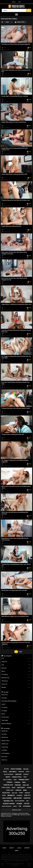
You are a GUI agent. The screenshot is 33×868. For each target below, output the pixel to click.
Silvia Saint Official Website (16, 701)
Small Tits (16, 662)
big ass (26, 769)
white (15, 806)
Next (21, 652)
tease (25, 777)
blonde (19, 804)
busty (8, 777)
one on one (18, 798)
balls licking (7, 780)
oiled (13, 788)
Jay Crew (16, 734)
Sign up (14, 2)
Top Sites (6, 692)
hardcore (27, 798)
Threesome (16, 681)
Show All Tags (16, 810)
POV (16, 658)
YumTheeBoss (16, 753)
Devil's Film (16, 695)
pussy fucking (16, 769)
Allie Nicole (16, 737)
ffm (20, 806)
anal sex (14, 793)
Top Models (7, 728)
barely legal (10, 790)
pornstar (21, 772)
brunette (11, 795)
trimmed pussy (24, 780)
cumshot (10, 782)
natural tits (8, 801)
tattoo (27, 804)
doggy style (17, 777)
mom (25, 790)
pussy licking (6, 788)
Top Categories (8, 656)
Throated (16, 698)
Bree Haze (16, 757)
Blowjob (16, 687)
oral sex (26, 785)
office (28, 772)
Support (27, 848)
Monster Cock (16, 678)
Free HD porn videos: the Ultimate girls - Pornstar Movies (15, 865)
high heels (13, 772)
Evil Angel (16, 711)
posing (21, 793)
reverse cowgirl (9, 804)
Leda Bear (16, 750)
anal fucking (7, 798)
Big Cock (16, 668)
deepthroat (21, 788)
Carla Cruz (16, 760)
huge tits (27, 795)
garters (26, 774)
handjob (18, 790)
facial (5, 772)
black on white (9, 774)
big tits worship (20, 801)
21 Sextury (16, 708)
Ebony (16, 671)
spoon (4, 795)
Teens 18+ (16, 684)
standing (19, 795)
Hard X (16, 704)
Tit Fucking (16, 675)
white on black (7, 806)
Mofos (16, 714)
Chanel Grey (16, 747)
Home (4, 848)
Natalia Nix (16, 731)
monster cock (8, 785)
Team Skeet (16, 720)
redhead (27, 793)
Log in (20, 2)
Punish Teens (16, 717)
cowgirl (17, 782)
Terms (16, 850)
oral (24, 782)
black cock (6, 793)
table (15, 780)
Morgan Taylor (16, 741)
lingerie (29, 788)
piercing (18, 785)
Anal (16, 665)
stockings (27, 806)
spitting (6, 769)
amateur (18, 774)
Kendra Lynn (16, 744)
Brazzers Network (16, 724)
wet (27, 801)
